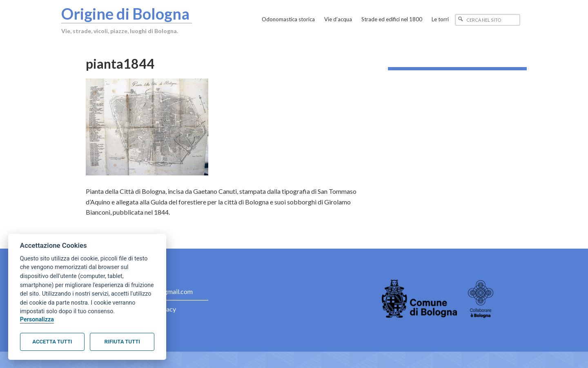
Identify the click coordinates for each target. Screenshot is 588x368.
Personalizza (37, 320)
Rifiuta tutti (122, 342)
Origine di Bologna (125, 13)
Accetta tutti (52, 342)
